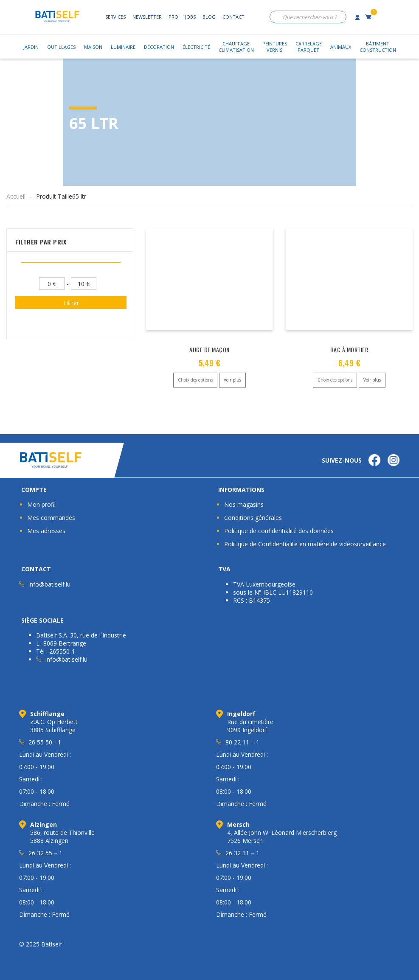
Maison (93, 47)
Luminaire (123, 47)
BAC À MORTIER (349, 350)
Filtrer (71, 303)
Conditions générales (253, 518)
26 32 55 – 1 (45, 853)
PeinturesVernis (275, 47)
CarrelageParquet (309, 47)
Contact (233, 17)
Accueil (16, 196)
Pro (173, 17)
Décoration (159, 47)
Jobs (190, 17)
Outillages (61, 47)
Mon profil (41, 504)
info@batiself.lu (49, 584)
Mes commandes (51, 518)
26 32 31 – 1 (242, 853)
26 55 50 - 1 (45, 742)
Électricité (196, 47)
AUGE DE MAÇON (209, 350)
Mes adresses (46, 531)
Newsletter (147, 17)
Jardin (31, 47)
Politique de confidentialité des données (279, 531)
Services (115, 17)
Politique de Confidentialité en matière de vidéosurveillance (305, 544)
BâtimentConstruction (378, 47)
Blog (209, 17)
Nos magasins (244, 504)
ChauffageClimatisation (236, 47)
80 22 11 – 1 (242, 742)
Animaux (341, 47)
